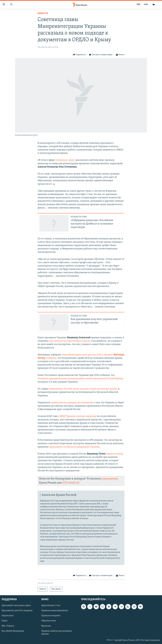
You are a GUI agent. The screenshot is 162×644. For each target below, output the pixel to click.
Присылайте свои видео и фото (16, 605)
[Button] (79, 55)
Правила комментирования (55, 611)
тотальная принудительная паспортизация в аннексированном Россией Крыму (80, 379)
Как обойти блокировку (13, 631)
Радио (5, 621)
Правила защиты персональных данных (56, 633)
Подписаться (8, 616)
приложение (110, 479)
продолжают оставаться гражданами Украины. (75, 447)
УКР (138, 5)
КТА (146, 5)
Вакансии (46, 626)
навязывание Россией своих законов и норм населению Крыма (83, 389)
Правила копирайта (51, 616)
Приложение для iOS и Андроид (17, 611)
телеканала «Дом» (66, 160)
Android (74, 483)
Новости (43, 13)
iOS (65, 483)
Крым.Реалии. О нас (51, 605)
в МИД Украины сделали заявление (77, 416)
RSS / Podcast (8, 626)
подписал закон (114, 454)
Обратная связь (49, 621)
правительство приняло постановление (72, 403)
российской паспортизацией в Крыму (70, 341)
